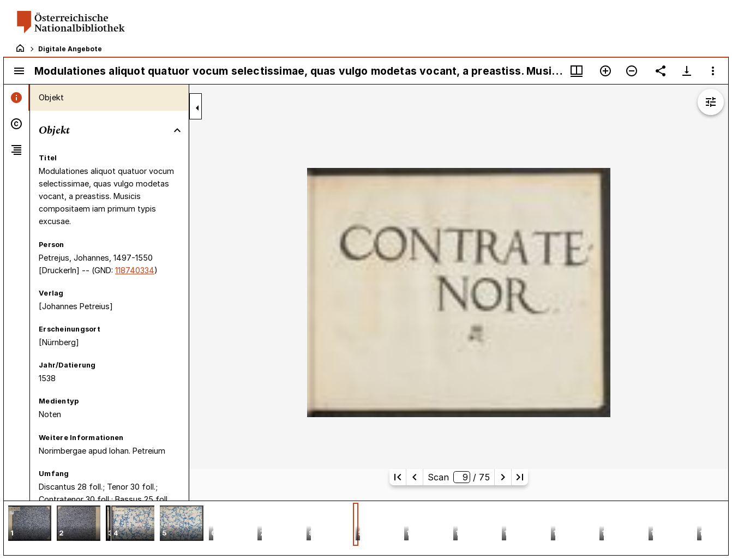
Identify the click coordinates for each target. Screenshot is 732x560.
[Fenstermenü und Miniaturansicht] (577, 71)
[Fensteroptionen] (713, 71)
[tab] (17, 98)
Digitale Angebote (70, 49)
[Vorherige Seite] (415, 477)
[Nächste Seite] (503, 477)
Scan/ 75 (458, 477)
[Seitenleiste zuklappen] (197, 108)
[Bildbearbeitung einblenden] (711, 102)
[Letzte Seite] (520, 477)
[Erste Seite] (398, 477)
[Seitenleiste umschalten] (19, 71)
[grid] (366, 528)
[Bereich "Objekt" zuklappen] (177, 130)
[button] (30, 524)
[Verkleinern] (632, 71)
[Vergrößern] (605, 71)
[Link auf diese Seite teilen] (661, 71)
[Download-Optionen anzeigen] (687, 71)
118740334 (135, 270)
